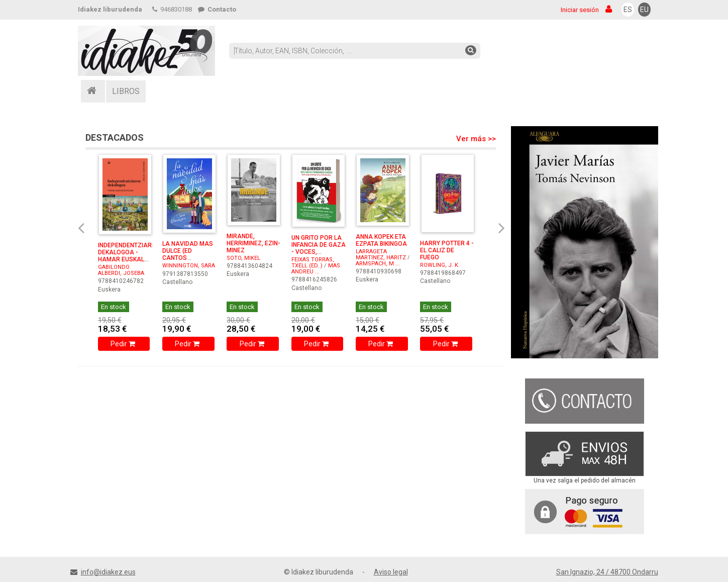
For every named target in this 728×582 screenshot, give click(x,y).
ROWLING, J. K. (440, 265)
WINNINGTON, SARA (189, 266)
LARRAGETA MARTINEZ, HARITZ (381, 255)
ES (628, 10)
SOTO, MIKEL (243, 258)
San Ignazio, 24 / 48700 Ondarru (607, 572)
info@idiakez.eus (108, 572)
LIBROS (126, 91)
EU (644, 10)
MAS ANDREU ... (316, 269)
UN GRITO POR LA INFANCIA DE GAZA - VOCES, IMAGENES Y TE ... (319, 248)
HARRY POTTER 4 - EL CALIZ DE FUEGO (447, 250)
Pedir (124, 344)
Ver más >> (476, 139)
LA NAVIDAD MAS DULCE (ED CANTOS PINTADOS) (188, 254)
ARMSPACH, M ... (378, 264)
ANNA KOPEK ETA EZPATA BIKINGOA (381, 240)
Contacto (217, 9)
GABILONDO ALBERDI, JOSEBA (121, 270)
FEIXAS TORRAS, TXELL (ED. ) (313, 263)
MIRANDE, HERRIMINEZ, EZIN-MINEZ (253, 243)
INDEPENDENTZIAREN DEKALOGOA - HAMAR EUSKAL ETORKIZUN (129, 256)
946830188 (172, 9)
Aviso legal (391, 572)
